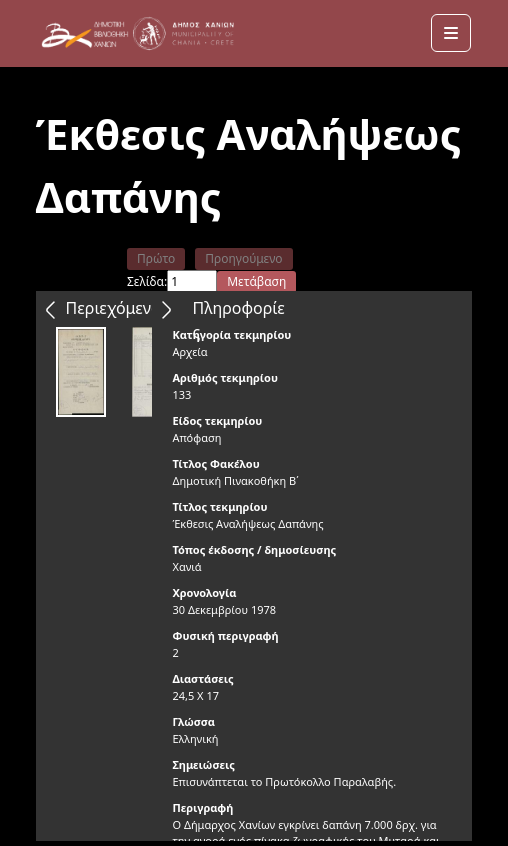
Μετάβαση (256, 281)
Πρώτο (156, 258)
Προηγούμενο (243, 258)
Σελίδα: (147, 281)
